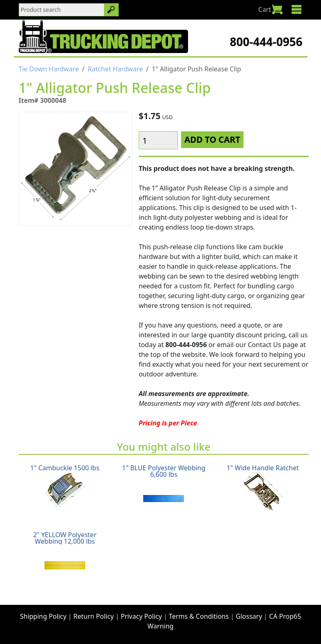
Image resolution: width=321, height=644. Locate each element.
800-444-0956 (266, 42)
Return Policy (94, 616)
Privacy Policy (141, 616)
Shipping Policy (43, 616)
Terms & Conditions (199, 616)
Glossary (249, 616)
